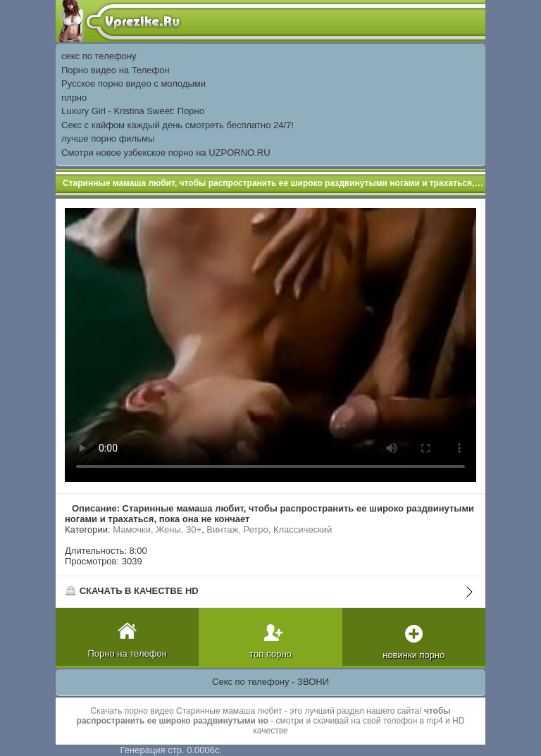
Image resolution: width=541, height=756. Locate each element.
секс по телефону (99, 56)
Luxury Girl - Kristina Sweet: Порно (133, 111)
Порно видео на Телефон (116, 70)
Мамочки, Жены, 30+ (157, 529)
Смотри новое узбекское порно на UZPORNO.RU (166, 153)
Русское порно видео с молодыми (133, 83)
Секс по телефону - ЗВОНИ (270, 682)
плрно (74, 98)
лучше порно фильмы (108, 138)
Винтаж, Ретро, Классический (269, 529)
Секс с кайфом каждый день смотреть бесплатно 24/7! (178, 125)
